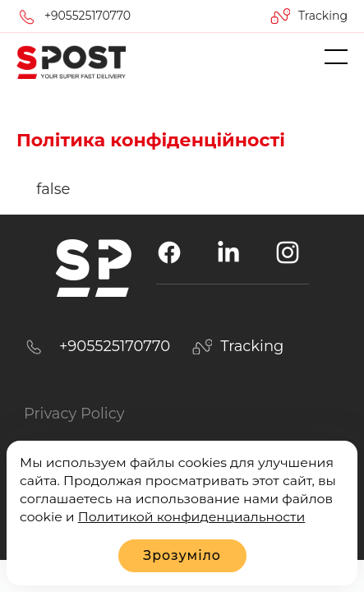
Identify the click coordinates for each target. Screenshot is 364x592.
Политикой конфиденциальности (192, 517)
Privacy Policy (74, 414)
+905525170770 (88, 16)
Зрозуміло (182, 555)
